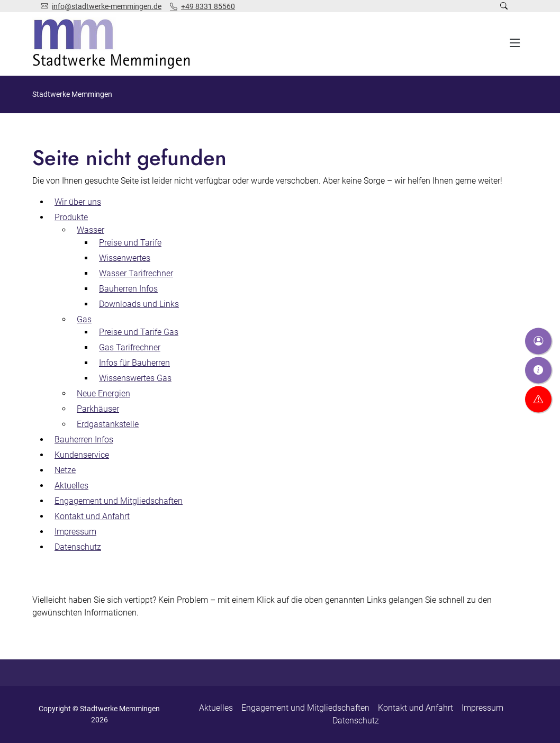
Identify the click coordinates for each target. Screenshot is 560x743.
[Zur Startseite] (114, 44)
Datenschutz (356, 721)
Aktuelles (216, 708)
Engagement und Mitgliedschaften (305, 708)
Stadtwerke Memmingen (72, 94)
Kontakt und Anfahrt (416, 708)
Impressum (482, 708)
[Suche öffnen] (504, 6)
